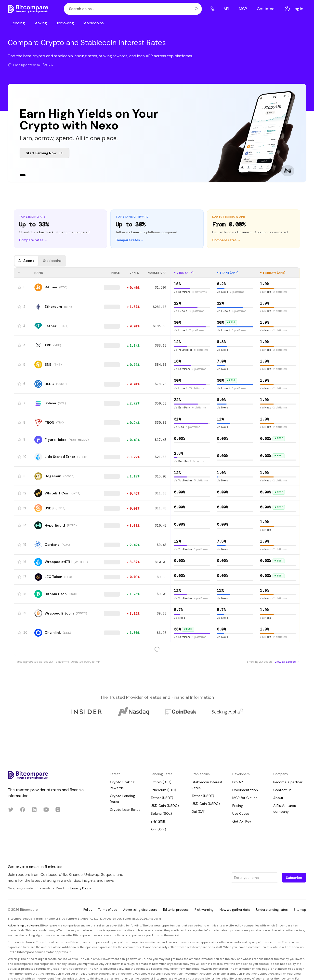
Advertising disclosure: (24, 925)
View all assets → (287, 662)
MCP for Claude (245, 798)
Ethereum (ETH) (163, 790)
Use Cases (241, 813)
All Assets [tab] (26, 261)
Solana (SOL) (161, 813)
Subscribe (294, 878)
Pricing (238, 806)
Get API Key (242, 821)
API (226, 9)
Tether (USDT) (162, 798)
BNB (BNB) (159, 821)
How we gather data (235, 910)
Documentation (245, 790)
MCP (243, 9)
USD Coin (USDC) (165, 806)
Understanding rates (272, 910)
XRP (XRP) (158, 829)
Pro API (238, 782)
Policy (88, 910)
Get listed (266, 9)
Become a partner (288, 782)
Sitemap (300, 910)
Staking (40, 23)
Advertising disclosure (140, 910)
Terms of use (108, 910)
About (278, 798)
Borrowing (65, 23)
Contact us (282, 790)
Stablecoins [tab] (52, 261)
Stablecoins (93, 23)
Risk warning (204, 910)
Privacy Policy (81, 888)
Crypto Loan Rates (125, 810)
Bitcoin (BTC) (161, 782)
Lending (18, 23)
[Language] (212, 9)
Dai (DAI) (199, 812)
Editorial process (176, 910)
